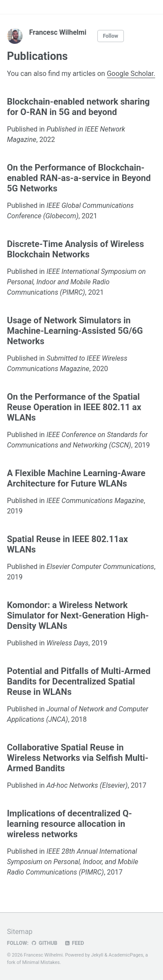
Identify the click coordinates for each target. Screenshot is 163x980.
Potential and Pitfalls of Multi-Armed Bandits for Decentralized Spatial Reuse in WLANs (79, 681)
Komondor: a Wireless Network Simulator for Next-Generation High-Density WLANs (78, 615)
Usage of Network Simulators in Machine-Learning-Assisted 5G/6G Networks (75, 331)
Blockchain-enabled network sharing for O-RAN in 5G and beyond (78, 107)
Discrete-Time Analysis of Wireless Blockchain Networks (75, 249)
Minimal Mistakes (41, 962)
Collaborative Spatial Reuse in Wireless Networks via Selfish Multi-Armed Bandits (78, 758)
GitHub (44, 943)
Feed (74, 943)
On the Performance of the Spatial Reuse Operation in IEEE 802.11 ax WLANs (74, 407)
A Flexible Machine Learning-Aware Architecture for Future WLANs (76, 478)
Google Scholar (130, 74)
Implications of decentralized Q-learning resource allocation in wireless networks (70, 824)
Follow (111, 36)
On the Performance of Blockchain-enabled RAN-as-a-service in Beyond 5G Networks (79, 178)
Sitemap (20, 932)
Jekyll (97, 955)
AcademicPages (126, 955)
